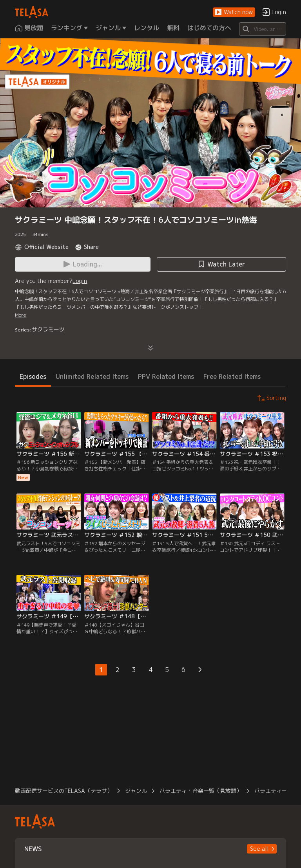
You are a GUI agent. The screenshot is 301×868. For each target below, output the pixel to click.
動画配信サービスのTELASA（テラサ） (64, 791)
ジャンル (136, 791)
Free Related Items (232, 376)
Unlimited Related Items (92, 376)
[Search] (262, 29)
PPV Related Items (166, 376)
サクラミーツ (48, 329)
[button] (234, 12)
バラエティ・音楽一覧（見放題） (201, 791)
